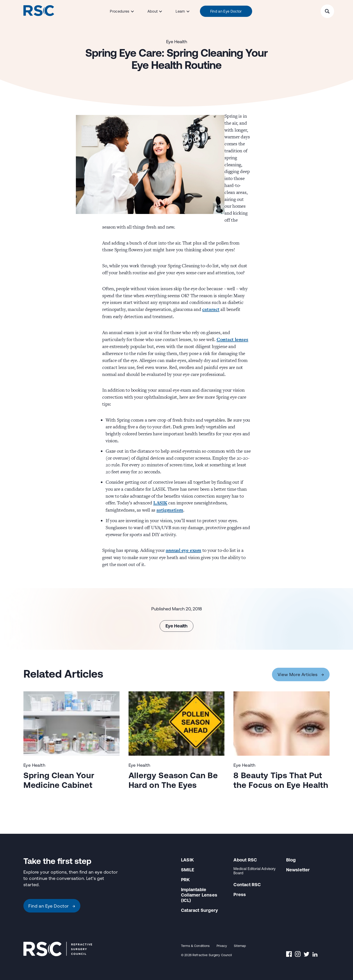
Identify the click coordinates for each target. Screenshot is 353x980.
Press (240, 894)
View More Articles (301, 674)
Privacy (222, 946)
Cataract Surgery (199, 910)
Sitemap (240, 946)
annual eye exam (183, 550)
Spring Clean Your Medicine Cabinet (59, 780)
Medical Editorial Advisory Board (255, 871)
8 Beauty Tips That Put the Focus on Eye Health (281, 780)
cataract (211, 309)
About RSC (245, 860)
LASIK (160, 503)
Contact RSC (247, 884)
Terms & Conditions (195, 946)
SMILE (188, 870)
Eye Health (177, 42)
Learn (180, 11)
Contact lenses (232, 339)
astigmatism (170, 510)
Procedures (120, 11)
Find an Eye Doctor (226, 11)
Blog (291, 860)
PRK (186, 880)
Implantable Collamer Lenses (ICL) (199, 895)
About (153, 11)
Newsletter (298, 870)
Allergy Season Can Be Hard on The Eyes (173, 780)
